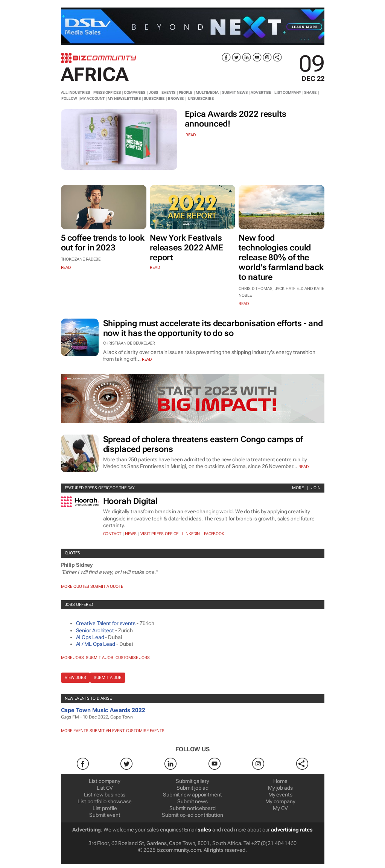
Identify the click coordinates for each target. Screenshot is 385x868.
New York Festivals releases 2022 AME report (186, 248)
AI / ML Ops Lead (96, 644)
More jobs (72, 658)
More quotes (75, 587)
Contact (112, 534)
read (190, 135)
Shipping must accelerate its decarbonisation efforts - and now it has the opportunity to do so (213, 328)
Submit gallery (192, 781)
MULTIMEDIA (207, 92)
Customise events (145, 731)
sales (204, 830)
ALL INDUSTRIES (76, 92)
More (298, 488)
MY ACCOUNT (92, 98)
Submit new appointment (192, 795)
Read (147, 359)
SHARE (310, 92)
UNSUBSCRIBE (201, 98)
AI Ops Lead (90, 637)
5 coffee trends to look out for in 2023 (103, 243)
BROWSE (176, 98)
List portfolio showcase (105, 801)
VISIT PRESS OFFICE (159, 534)
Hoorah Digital (131, 501)
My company (280, 801)
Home (280, 781)
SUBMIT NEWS (235, 92)
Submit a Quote (107, 587)
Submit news (192, 801)
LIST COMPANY (288, 92)
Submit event (105, 815)
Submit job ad (192, 788)
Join (316, 488)
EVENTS (168, 92)
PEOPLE (186, 92)
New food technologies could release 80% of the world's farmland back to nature (281, 257)
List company (105, 781)
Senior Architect (95, 630)
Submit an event (107, 731)
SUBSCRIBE (154, 98)
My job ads (280, 788)
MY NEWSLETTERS (124, 98)
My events (280, 795)
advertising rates (292, 830)
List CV (105, 788)
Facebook (214, 534)
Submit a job (100, 658)
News (131, 534)
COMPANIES (135, 92)
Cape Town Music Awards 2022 (103, 710)
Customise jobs (133, 658)
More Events (75, 731)
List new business (105, 795)
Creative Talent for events (106, 623)
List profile (105, 808)
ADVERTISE (261, 92)
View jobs (75, 678)
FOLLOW (69, 98)
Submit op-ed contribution (192, 815)
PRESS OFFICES (107, 92)
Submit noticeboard (192, 808)
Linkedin (191, 534)
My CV (280, 808)
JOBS (154, 92)
